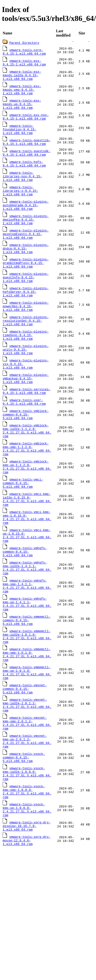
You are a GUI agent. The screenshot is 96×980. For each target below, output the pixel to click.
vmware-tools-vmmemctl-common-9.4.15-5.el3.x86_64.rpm (27, 678)
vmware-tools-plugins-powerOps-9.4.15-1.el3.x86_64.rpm (26, 330)
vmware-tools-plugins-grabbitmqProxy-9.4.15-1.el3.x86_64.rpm (26, 282)
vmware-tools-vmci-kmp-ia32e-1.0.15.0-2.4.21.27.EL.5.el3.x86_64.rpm (27, 543)
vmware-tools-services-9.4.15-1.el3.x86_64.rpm (27, 423)
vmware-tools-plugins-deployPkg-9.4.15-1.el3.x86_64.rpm (26, 235)
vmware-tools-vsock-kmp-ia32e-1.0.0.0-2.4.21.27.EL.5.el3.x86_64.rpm (27, 849)
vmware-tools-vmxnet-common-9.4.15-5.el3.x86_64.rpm (25, 754)
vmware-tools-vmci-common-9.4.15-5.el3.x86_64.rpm (23, 525)
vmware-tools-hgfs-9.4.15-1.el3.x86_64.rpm (24, 173)
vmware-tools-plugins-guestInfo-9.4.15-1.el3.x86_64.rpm (26, 298)
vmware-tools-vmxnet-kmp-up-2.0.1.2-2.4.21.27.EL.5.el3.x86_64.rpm (27, 813)
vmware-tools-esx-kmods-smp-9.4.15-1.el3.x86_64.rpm (22, 93)
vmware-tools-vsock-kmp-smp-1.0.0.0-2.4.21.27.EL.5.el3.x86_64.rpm (27, 869)
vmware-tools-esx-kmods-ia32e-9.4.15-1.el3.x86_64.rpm (22, 77)
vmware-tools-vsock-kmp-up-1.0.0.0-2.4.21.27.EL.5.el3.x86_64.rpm (27, 889)
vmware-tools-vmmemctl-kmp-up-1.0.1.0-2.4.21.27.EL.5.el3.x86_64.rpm (27, 736)
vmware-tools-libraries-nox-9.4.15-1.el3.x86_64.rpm (22, 187)
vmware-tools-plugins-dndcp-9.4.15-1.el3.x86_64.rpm (26, 266)
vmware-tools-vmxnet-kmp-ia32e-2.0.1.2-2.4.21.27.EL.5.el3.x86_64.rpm (27, 772)
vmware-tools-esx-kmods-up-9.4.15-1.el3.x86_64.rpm (22, 109)
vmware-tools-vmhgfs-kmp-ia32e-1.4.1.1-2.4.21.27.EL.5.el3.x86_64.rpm (27, 619)
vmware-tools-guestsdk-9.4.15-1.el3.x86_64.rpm (27, 162)
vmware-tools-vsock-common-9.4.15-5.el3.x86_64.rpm (24, 831)
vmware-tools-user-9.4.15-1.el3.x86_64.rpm (24, 435)
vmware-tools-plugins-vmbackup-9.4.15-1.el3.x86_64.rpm (26, 409)
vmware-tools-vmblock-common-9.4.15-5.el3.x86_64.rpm (26, 448)
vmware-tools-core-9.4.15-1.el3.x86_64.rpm (24, 52)
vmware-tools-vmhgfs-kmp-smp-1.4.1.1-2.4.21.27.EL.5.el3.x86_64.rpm (27, 640)
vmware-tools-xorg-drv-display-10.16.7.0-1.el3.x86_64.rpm (27, 907)
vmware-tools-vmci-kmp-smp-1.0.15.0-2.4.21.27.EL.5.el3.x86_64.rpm (27, 563)
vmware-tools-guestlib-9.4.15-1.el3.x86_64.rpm (27, 150)
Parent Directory (24, 43)
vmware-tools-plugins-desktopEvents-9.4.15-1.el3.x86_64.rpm (26, 250)
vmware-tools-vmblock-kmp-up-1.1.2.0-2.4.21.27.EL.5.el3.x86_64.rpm (27, 507)
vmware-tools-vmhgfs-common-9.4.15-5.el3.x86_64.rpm (25, 601)
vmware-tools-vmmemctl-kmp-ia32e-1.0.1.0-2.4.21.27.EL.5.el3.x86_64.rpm (27, 696)
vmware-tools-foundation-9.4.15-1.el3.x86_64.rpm (19, 136)
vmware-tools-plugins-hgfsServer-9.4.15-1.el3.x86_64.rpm (26, 314)
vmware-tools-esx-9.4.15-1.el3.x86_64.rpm (24, 64)
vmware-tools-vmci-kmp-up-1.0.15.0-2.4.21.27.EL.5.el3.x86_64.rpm (27, 583)
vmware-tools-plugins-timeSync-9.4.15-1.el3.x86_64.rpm (26, 362)
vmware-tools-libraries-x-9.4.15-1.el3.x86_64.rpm (20, 203)
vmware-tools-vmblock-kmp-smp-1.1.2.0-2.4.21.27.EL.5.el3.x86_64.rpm (27, 487)
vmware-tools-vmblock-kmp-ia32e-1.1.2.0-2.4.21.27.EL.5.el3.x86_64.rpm (27, 466)
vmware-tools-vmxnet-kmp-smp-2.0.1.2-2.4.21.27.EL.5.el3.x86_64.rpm (27, 793)
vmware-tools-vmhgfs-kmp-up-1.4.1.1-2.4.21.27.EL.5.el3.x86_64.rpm (27, 660)
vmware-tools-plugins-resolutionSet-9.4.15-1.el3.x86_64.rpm (26, 346)
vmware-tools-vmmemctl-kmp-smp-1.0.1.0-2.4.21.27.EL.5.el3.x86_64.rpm (27, 716)
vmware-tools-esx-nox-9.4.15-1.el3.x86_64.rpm (26, 123)
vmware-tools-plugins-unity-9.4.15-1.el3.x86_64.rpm (26, 378)
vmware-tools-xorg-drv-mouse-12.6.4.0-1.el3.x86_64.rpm (27, 923)
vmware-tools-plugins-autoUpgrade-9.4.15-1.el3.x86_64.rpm (26, 219)
